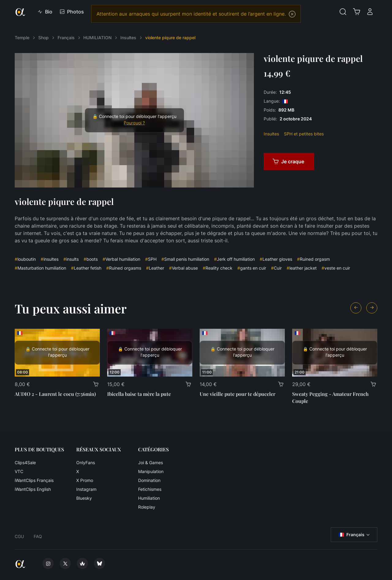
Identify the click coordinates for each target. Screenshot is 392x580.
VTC (19, 471)
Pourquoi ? (134, 123)
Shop (43, 38)
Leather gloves (276, 259)
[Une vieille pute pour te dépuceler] (242, 353)
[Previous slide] (356, 308)
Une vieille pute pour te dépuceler (237, 394)
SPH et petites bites (304, 134)
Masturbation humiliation (40, 268)
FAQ (38, 536)
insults (71, 259)
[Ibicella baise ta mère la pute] (150, 353)
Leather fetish (86, 268)
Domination (149, 480)
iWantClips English (33, 489)
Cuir (276, 268)
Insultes (128, 38)
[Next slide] (372, 308)
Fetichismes (150, 489)
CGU (19, 536)
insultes (50, 259)
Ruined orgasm (313, 259)
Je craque (288, 161)
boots (91, 259)
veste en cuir (336, 268)
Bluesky (84, 498)
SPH (151, 259)
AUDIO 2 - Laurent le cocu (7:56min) (55, 394)
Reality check (218, 268)
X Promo (85, 480)
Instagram (86, 489)
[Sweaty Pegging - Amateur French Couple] (335, 353)
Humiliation (149, 498)
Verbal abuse (183, 268)
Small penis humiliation (185, 259)
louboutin (25, 259)
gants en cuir (252, 268)
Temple (22, 38)
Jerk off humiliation (234, 259)
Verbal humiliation (121, 259)
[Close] (292, 14)
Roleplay (147, 507)
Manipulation (151, 471)
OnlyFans (86, 462)
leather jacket (302, 268)
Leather (155, 268)
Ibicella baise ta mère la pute (139, 394)
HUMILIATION (97, 38)
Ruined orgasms (124, 268)
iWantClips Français (34, 480)
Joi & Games (151, 462)
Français (66, 38)
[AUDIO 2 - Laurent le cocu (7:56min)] (57, 353)
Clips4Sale (25, 462)
